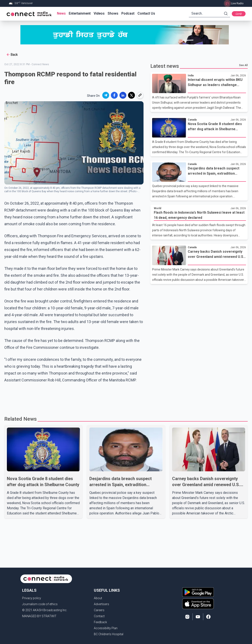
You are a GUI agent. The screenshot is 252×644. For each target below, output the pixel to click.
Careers (99, 610)
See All (243, 65)
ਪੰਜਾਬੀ (239, 14)
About (98, 598)
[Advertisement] (125, 398)
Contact (99, 616)
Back (12, 55)
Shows (113, 13)
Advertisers (102, 604)
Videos (99, 13)
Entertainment (80, 13)
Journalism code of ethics (40, 604)
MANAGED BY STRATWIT (39, 616)
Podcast (128, 13)
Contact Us (146, 13)
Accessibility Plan (106, 628)
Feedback (100, 622)
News (61, 13)
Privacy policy (32, 598)
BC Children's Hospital (109, 634)
